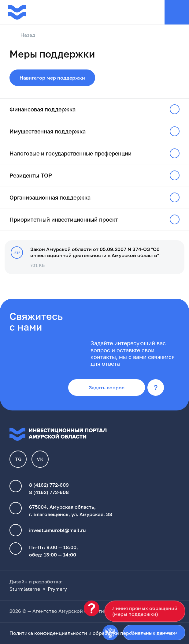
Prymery (57, 589)
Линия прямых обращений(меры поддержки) (145, 611)
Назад (22, 35)
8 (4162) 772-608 (49, 492)
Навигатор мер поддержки (52, 78)
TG (18, 459)
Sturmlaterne (25, 589)
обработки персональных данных (134, 633)
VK (40, 459)
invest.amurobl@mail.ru (57, 530)
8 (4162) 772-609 (49, 485)
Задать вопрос (107, 388)
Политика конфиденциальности (48, 633)
